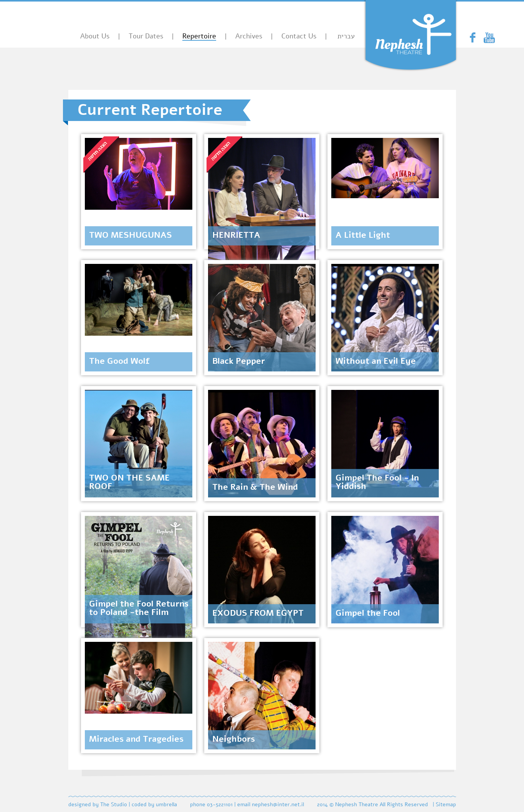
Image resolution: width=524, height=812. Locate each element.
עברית (346, 36)
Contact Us (299, 36)
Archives (249, 36)
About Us (95, 36)
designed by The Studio (98, 805)
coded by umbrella (154, 805)
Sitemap (446, 805)
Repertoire (199, 36)
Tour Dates (146, 36)
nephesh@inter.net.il (278, 805)
